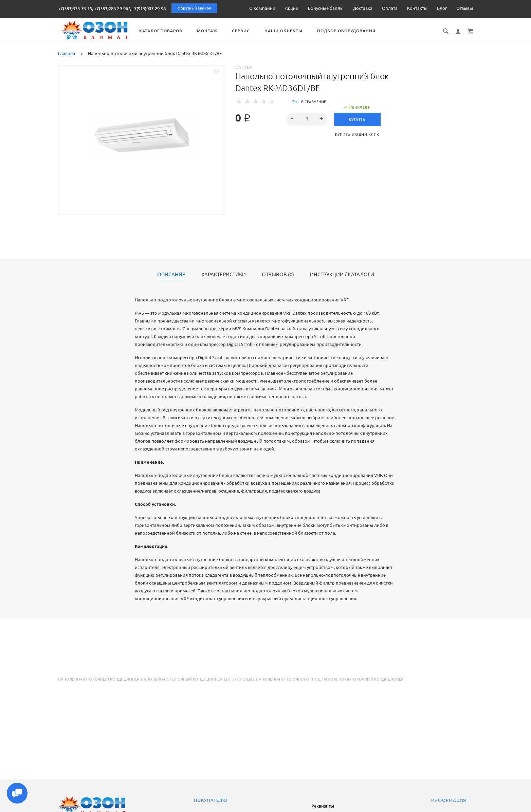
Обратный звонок (194, 8)
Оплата (390, 8)
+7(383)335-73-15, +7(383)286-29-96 (93, 8)
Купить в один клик (358, 134)
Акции (292, 8)
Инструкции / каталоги (342, 275)
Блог (442, 8)
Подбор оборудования (353, 31)
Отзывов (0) (278, 275)
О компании (262, 8)
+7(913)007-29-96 (149, 8)
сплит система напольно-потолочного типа (272, 679)
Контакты (417, 8)
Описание (171, 275)
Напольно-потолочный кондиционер (98, 679)
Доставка (363, 8)
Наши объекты (291, 31)
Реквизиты (323, 806)
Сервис (248, 31)
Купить (358, 119)
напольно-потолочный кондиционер (181, 679)
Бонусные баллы (326, 8)
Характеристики (224, 275)
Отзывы (465, 8)
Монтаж (214, 31)
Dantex (244, 67)
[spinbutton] (307, 119)
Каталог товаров (168, 31)
